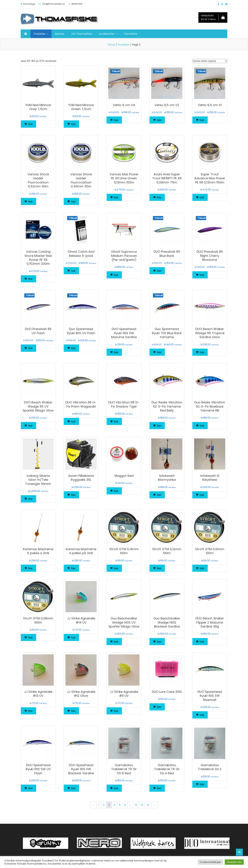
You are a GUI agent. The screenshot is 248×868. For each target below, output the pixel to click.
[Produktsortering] (210, 61)
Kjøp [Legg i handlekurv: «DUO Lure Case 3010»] (159, 707)
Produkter (40, 34)
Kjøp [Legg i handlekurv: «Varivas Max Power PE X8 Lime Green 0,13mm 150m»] (116, 197)
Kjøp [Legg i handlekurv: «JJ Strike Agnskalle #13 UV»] (30, 711)
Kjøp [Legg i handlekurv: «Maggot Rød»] (116, 491)
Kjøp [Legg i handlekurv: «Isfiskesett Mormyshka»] (159, 495)
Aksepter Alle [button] (234, 862)
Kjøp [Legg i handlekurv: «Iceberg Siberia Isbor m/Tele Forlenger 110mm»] (30, 499)
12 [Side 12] (136, 805)
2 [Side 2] (104, 805)
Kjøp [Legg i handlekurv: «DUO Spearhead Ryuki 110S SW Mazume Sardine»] (116, 352)
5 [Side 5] (120, 805)
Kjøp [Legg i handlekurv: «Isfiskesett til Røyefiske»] (202, 495)
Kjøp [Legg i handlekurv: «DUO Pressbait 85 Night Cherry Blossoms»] (202, 275)
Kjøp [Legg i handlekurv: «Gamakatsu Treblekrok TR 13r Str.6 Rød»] (116, 788)
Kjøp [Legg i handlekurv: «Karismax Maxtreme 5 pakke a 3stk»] (30, 568)
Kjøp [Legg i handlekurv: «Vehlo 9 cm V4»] (116, 120)
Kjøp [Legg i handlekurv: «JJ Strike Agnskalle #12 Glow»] (73, 711)
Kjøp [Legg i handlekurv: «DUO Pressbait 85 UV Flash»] (30, 348)
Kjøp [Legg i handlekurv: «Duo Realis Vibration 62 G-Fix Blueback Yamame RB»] (202, 426)
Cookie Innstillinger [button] (210, 862)
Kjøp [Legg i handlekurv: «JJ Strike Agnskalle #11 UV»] (116, 711)
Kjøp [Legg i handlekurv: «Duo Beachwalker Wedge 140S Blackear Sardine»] (159, 642)
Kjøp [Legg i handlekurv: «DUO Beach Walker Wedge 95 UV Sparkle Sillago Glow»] (30, 426)
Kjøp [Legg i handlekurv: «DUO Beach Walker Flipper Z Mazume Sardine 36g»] (202, 642)
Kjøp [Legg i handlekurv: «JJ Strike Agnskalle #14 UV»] (73, 637)
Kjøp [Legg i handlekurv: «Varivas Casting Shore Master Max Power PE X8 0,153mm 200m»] (30, 279)
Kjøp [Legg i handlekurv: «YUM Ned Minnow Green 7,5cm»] (73, 124)
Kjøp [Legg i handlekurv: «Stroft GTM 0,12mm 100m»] (159, 568)
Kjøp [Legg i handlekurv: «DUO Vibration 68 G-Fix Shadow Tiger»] (116, 421)
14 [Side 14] (148, 805)
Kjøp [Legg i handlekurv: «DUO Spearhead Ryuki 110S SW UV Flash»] (30, 788)
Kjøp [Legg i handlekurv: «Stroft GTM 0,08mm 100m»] (30, 637)
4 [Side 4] (114, 805)
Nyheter (60, 34)
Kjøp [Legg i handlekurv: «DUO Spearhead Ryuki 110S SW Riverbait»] (202, 715)
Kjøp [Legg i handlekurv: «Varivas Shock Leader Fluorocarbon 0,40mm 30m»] (73, 201)
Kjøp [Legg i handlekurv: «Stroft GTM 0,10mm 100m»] (202, 568)
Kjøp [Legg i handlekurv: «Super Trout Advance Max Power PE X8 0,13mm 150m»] (202, 197)
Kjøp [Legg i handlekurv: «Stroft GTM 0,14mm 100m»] (116, 568)
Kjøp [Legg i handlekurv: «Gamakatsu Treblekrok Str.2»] (202, 784)
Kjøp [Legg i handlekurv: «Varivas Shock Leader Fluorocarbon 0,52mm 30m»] (30, 201)
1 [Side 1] (99, 805)
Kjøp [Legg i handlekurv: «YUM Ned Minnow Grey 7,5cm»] (30, 124)
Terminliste (131, 34)
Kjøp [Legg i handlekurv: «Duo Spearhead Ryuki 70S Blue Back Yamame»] (159, 352)
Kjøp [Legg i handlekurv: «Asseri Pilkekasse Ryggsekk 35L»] (73, 495)
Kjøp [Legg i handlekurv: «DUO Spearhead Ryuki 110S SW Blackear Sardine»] (73, 788)
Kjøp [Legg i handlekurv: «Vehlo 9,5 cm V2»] (159, 120)
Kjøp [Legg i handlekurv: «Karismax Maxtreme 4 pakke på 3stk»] (73, 568)
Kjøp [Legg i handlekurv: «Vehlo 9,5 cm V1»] (202, 120)
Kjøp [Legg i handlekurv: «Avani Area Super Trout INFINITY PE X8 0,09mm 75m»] (159, 197)
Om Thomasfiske (82, 34)
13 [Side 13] (142, 805)
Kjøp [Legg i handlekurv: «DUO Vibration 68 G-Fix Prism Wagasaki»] (73, 421)
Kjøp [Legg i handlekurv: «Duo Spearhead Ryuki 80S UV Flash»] (73, 348)
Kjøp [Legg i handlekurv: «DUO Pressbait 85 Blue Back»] (159, 271)
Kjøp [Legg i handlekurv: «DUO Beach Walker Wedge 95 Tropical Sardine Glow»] (202, 352)
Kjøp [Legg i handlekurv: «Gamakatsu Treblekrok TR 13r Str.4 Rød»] (159, 788)
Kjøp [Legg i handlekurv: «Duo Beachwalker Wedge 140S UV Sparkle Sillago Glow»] (116, 642)
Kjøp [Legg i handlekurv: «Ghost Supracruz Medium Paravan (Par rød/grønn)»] (116, 275)
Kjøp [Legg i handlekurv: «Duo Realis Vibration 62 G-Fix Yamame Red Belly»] (159, 426)
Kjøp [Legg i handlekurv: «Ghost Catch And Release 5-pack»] (73, 271)
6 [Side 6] (125, 805)
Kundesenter (107, 34)
